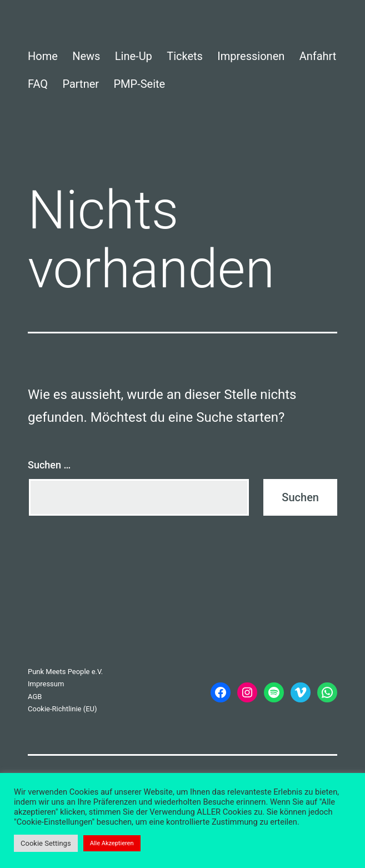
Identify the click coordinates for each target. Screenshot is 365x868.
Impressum (46, 684)
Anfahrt (318, 56)
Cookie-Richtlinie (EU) (62, 709)
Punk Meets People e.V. (65, 672)
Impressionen (251, 56)
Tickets (185, 56)
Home (43, 56)
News (86, 56)
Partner (81, 84)
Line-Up (134, 56)
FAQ (38, 84)
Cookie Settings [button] (46, 843)
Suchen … (49, 465)
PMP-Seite (139, 84)
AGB (35, 697)
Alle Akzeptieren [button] (112, 843)
